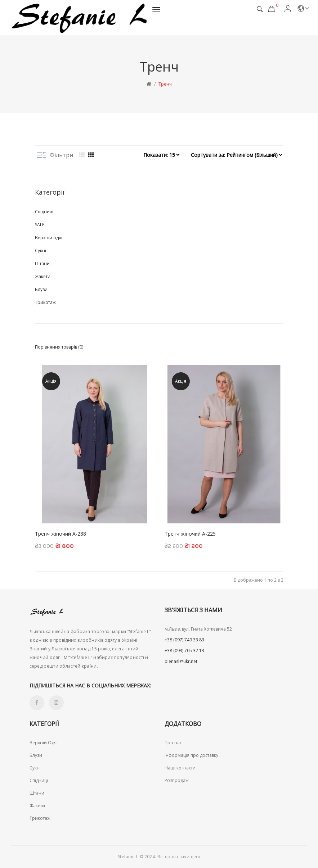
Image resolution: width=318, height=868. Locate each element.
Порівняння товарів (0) (59, 347)
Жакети (43, 276)
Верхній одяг (49, 238)
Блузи (41, 289)
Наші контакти (180, 768)
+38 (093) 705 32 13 (184, 651)
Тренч (165, 84)
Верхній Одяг (44, 743)
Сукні (41, 251)
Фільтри (55, 155)
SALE (40, 225)
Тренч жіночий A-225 (190, 534)
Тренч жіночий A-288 (61, 534)
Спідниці (44, 212)
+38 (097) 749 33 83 (184, 640)
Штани (42, 263)
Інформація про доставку (191, 755)
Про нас (173, 743)
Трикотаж (45, 302)
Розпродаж (177, 780)
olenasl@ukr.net (181, 661)
